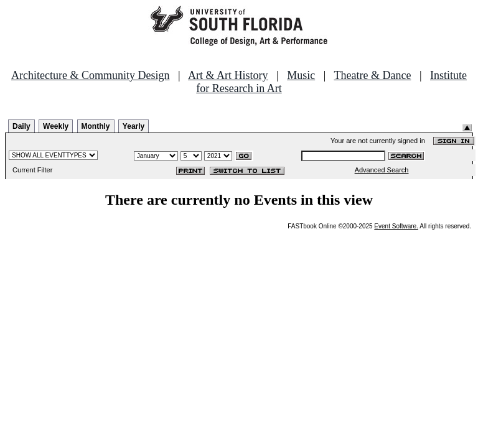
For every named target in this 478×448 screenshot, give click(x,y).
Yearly (134, 126)
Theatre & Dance (372, 75)
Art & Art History (228, 75)
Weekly (56, 126)
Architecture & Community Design (90, 75)
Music (301, 75)
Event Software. (396, 226)
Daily (21, 126)
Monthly (96, 126)
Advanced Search (382, 170)
